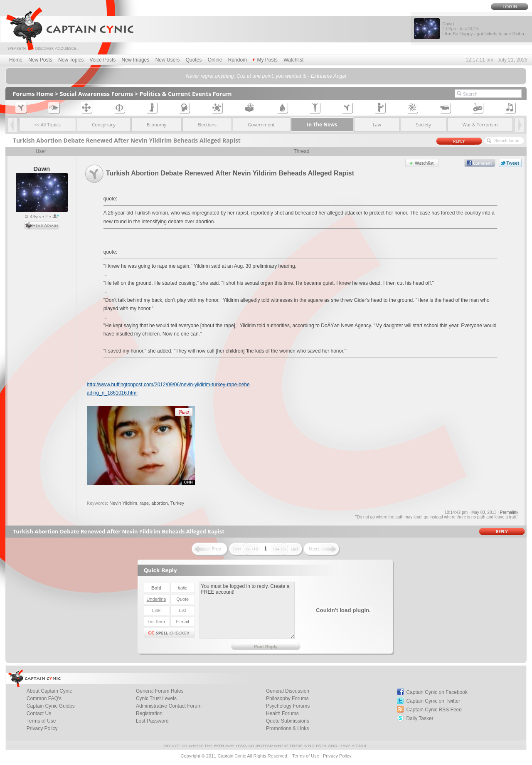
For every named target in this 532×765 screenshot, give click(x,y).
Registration (149, 713)
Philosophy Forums (287, 698)
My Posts (265, 60)
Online (215, 60)
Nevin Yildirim (123, 503)
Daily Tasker (420, 718)
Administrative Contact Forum (169, 706)
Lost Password (152, 721)
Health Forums (282, 713)
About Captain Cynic (49, 691)
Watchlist (293, 60)
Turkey (177, 503)
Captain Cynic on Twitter (433, 701)
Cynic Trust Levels (156, 698)
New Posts (40, 60)
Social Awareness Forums (97, 94)
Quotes (194, 60)
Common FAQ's (44, 698)
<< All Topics (47, 125)
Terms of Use (41, 721)
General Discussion (288, 691)
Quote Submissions (288, 721)
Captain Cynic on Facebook (437, 692)
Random (238, 60)
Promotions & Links (287, 728)
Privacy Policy (42, 728)
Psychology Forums (288, 706)
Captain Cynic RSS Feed (434, 710)
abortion (160, 503)
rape (144, 503)
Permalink (509, 512)
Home (16, 60)
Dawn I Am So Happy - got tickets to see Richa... (485, 29)
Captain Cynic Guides (51, 706)
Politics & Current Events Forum (186, 94)
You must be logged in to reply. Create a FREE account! (247, 610)
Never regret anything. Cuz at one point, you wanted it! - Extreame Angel (266, 76)
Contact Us (39, 713)
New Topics (71, 60)
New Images (136, 60)
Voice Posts (103, 60)
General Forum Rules (160, 691)
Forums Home (33, 94)
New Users (168, 60)
